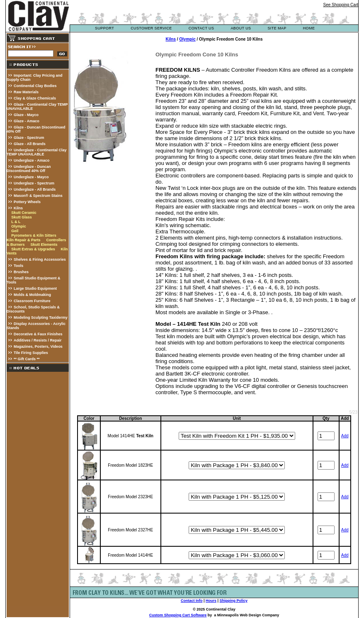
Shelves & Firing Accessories (40, 259)
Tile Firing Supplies (31, 353)
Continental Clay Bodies (35, 86)
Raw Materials (26, 92)
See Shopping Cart (341, 5)
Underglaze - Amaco (32, 160)
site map (277, 28)
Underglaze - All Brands (35, 189)
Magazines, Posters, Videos (38, 347)
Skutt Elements (44, 245)
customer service (151, 28)
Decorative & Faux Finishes (38, 334)
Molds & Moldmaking (32, 295)
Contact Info (192, 601)
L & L (16, 222)
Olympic (19, 226)
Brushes (21, 272)
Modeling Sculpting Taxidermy (41, 317)
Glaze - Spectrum (29, 138)
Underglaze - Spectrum (34, 183)
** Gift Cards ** (27, 359)
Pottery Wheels (27, 202)
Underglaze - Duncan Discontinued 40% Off (29, 169)
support (104, 28)
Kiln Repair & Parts (24, 240)
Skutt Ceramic (24, 213)
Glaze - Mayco (26, 115)
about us (241, 28)
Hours (211, 601)
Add (345, 436)
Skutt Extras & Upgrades (33, 249)
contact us (201, 28)
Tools (18, 266)
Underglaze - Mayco (31, 177)
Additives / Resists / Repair (38, 340)
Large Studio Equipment (35, 288)
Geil (15, 231)
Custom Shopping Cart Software (178, 615)
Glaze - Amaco (27, 121)
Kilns (18, 208)
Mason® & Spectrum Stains (38, 196)
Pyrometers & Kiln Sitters (34, 235)
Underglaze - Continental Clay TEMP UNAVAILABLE (37, 152)
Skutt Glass (22, 217)
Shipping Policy (234, 601)
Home (309, 28)
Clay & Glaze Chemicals (35, 98)
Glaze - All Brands (30, 144)
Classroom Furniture (32, 301)
